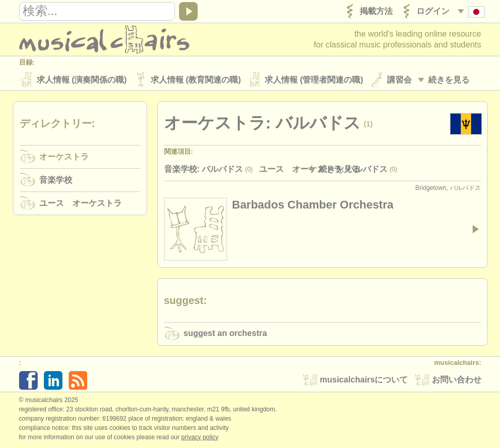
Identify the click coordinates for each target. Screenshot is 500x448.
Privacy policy (200, 437)
